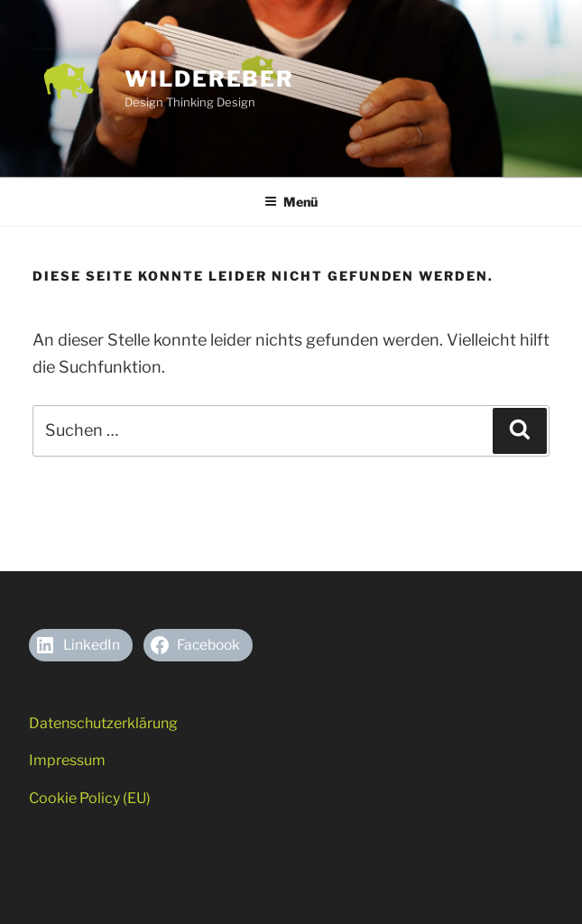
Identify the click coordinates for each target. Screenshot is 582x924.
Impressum (67, 760)
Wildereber (209, 79)
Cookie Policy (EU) (90, 798)
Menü (291, 202)
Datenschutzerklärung (103, 723)
